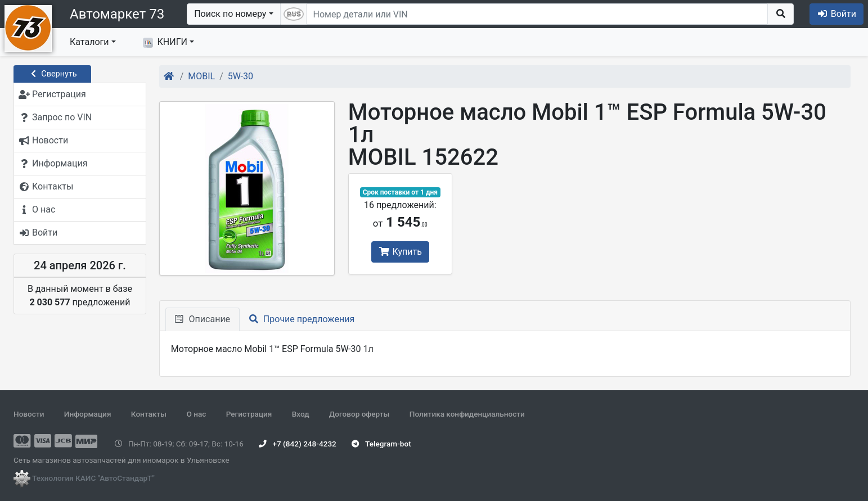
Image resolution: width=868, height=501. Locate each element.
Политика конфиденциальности (467, 414)
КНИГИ (165, 42)
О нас (196, 414)
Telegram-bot (381, 444)
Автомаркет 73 (117, 14)
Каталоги (89, 42)
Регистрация (249, 414)
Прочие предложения (302, 319)
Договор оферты (359, 414)
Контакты (149, 414)
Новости (29, 414)
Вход (301, 414)
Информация (88, 414)
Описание (203, 319)
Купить (400, 252)
